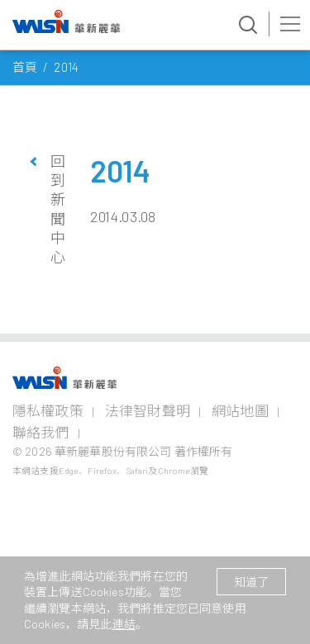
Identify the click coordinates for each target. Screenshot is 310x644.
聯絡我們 (41, 432)
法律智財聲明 (148, 410)
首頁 (25, 67)
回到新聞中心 (58, 209)
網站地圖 (240, 410)
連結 (124, 624)
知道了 (251, 582)
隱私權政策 (48, 410)
